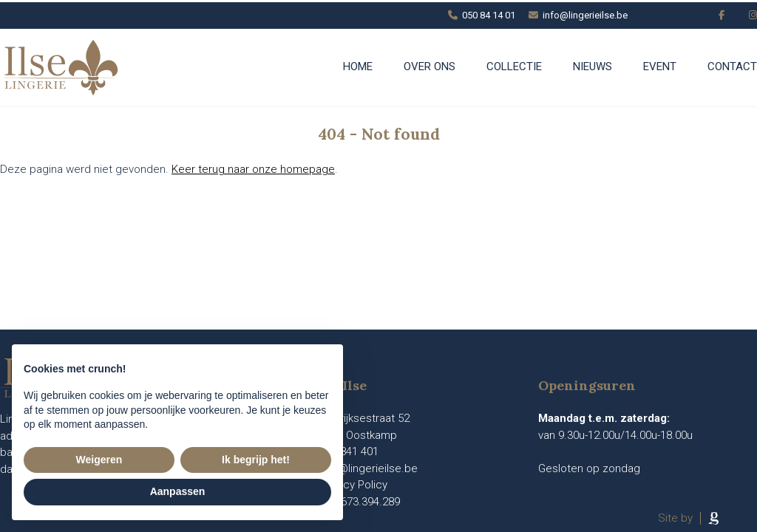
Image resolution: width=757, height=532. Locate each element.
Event (660, 66)
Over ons (430, 66)
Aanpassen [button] (178, 491)
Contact (732, 66)
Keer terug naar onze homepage (253, 169)
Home (358, 66)
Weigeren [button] (99, 460)
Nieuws (593, 66)
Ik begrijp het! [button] (256, 460)
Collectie (514, 66)
